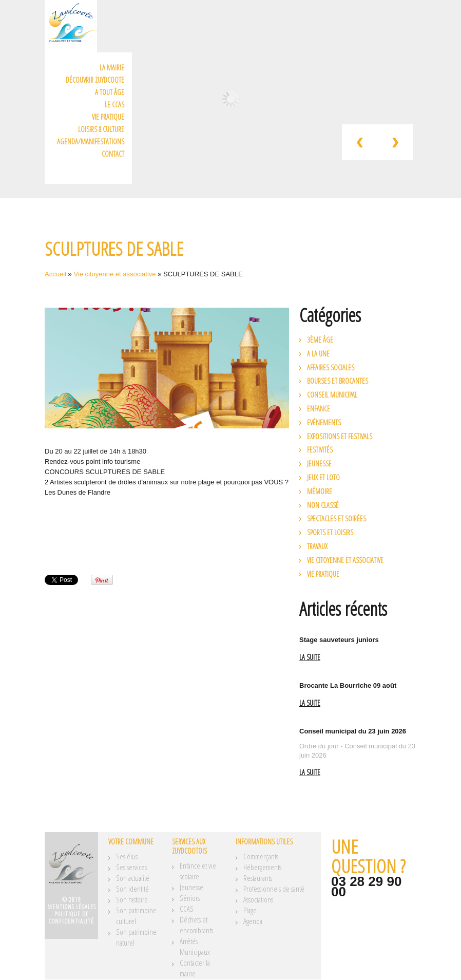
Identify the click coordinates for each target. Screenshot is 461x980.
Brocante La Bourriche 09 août (348, 685)
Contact (113, 154)
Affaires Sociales (331, 367)
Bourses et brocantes (338, 381)
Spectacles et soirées (337, 519)
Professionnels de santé (274, 889)
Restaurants (258, 878)
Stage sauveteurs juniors (339, 640)
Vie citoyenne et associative (114, 274)
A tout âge (110, 92)
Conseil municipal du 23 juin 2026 (353, 731)
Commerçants (261, 856)
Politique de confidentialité (71, 918)
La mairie (112, 68)
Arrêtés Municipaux (195, 946)
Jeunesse (319, 464)
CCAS (187, 909)
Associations (258, 899)
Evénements (324, 422)
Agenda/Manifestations (91, 142)
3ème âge (320, 340)
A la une (318, 354)
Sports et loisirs (330, 532)
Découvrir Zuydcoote (95, 80)
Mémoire (320, 491)
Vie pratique (108, 117)
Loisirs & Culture (101, 129)
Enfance (319, 409)
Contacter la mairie (195, 968)
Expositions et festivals (340, 436)
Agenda (253, 921)
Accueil (55, 274)
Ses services (131, 867)
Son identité (132, 889)
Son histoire (132, 899)
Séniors (190, 898)
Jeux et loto (323, 477)
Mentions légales (72, 907)
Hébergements (262, 867)
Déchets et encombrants (196, 925)
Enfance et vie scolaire (198, 871)
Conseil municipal (332, 395)
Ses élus (127, 856)
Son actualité (133, 878)
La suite (310, 658)
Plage (250, 910)
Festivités (320, 450)
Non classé (323, 505)
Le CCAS (114, 105)
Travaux (317, 546)
